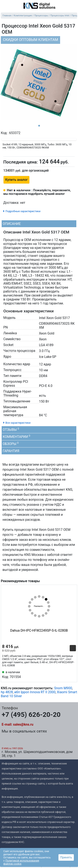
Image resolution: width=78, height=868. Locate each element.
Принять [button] (66, 857)
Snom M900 (63, 688)
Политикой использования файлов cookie (21, 862)
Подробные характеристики (23, 211)
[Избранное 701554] (73, 674)
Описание (12, 224)
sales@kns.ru (23, 724)
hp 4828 (7, 692)
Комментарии (16, 437)
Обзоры (11, 444)
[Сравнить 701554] (66, 674)
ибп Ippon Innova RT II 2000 (35, 692)
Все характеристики (18, 423)
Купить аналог (16, 180)
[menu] (4, 6)
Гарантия (11, 451)
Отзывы (11, 429)
